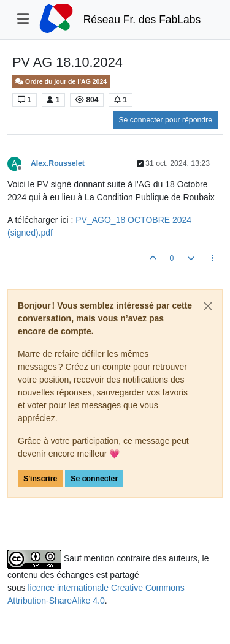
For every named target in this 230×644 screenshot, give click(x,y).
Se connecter (94, 479)
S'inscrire (40, 479)
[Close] (208, 306)
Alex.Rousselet (58, 163)
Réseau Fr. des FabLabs (142, 20)
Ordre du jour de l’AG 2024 (61, 82)
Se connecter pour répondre (165, 120)
